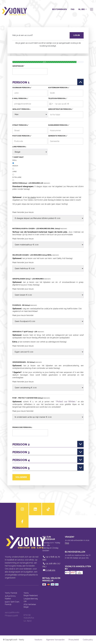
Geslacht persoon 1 (21, 109)
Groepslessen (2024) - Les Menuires (31, 279)
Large (14, 172)
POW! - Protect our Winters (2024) (31, 398)
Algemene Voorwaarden (55, 640)
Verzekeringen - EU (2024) (27, 362)
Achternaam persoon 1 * (59, 88)
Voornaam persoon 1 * (22, 88)
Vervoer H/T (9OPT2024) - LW (28, 332)
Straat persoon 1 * (21, 125)
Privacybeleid (74, 640)
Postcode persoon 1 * (22, 136)
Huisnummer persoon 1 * (59, 125)
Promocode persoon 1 (22, 427)
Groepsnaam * (18, 66)
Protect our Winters (66, 402)
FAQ (73, 9)
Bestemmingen (59, 9)
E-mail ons (49, 570)
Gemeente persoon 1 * (58, 136)
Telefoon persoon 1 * (58, 98)
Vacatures (38, 640)
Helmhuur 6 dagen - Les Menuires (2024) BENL (36, 255)
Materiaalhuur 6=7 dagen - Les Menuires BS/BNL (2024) (40, 229)
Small (15, 160)
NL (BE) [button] (82, 9)
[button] (91, 10)
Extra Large (17, 177)
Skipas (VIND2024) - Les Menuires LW (31, 183)
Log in (77, 35)
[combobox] (51, 104)
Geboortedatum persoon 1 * (61, 109)
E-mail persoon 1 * (20, 98)
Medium (15, 166)
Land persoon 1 (19, 147)
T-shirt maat (18, 157)
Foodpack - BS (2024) (25, 305)
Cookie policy (88, 640)
